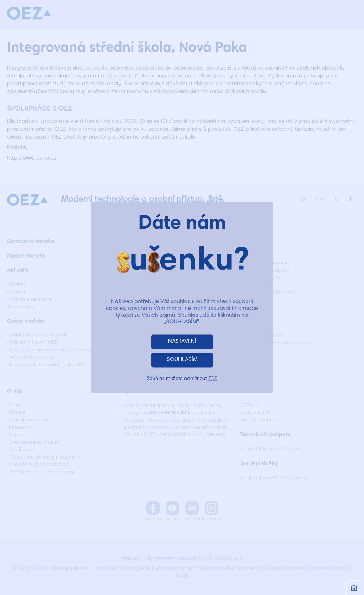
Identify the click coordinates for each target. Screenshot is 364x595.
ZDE (213, 379)
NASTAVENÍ (182, 342)
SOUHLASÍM (182, 360)
